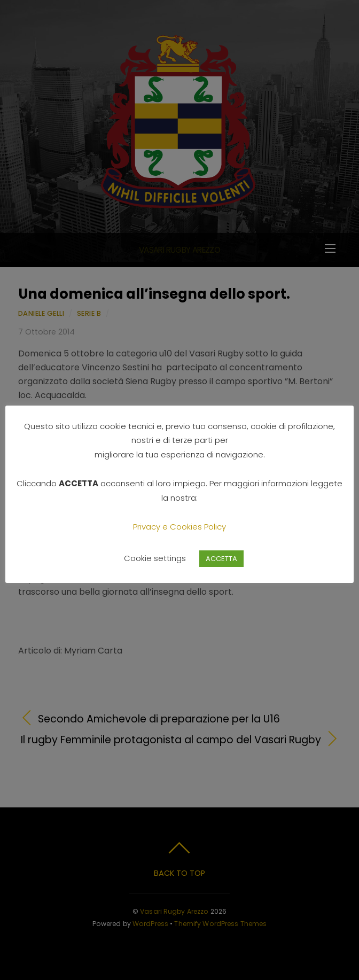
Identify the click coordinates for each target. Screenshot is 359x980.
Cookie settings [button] (155, 558)
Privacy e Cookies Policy (179, 527)
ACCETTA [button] (221, 559)
